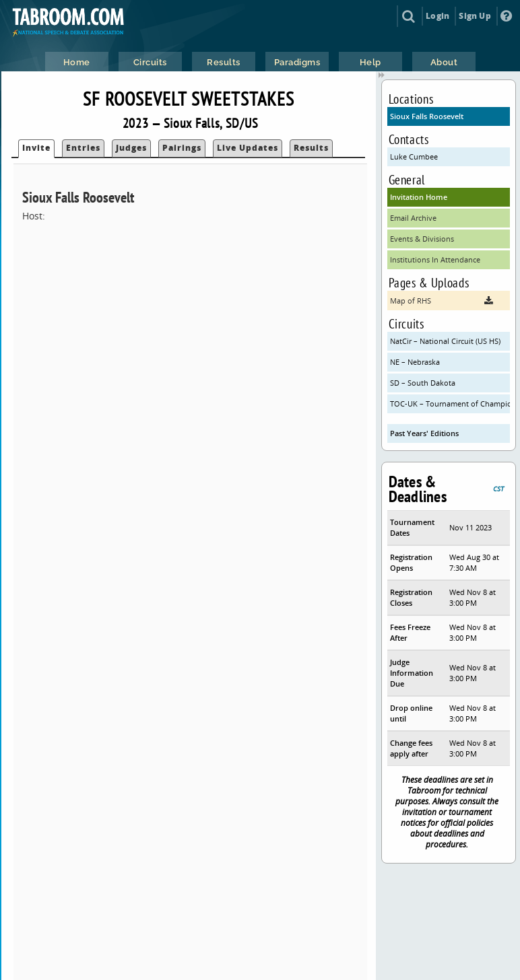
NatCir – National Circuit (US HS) (445, 341)
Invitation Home (419, 197)
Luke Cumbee (414, 156)
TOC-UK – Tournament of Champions (450, 404)
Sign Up (475, 16)
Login (437, 16)
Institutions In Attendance (435, 259)
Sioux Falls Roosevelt (427, 116)
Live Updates (248, 148)
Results (311, 148)
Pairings (182, 148)
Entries (83, 148)
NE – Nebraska (415, 362)
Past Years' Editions (424, 433)
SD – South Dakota (423, 383)
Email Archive (413, 218)
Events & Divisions (422, 239)
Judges (131, 148)
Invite (36, 148)
